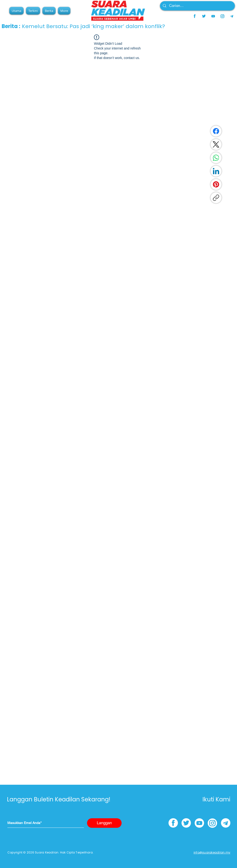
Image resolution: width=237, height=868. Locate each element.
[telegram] (232, 16)
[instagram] (222, 16)
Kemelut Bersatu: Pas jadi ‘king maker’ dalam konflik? (93, 26)
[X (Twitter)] (216, 144)
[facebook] (195, 16)
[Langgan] (104, 823)
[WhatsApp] (216, 158)
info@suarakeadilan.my (212, 852)
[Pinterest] (216, 184)
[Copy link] (216, 198)
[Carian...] (197, 6)
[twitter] (204, 16)
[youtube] (213, 16)
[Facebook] (216, 131)
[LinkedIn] (216, 171)
